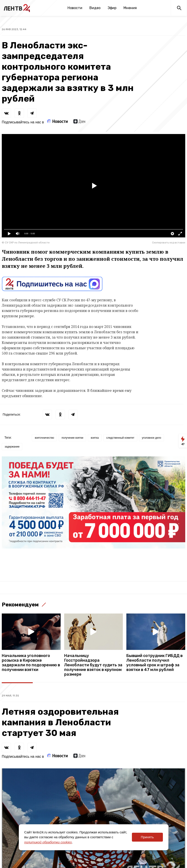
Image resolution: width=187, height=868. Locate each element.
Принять (147, 837)
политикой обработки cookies (48, 842)
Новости (75, 8)
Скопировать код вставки (169, 243)
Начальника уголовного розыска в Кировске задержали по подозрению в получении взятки (31, 663)
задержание (12, 447)
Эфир (112, 8)
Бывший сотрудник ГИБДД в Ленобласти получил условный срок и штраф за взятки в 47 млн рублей (154, 663)
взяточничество (44, 438)
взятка (95, 438)
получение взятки (72, 438)
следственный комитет (120, 438)
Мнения (130, 8)
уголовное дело (151, 438)
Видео (95, 8)
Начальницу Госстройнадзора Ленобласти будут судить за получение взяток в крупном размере (93, 665)
